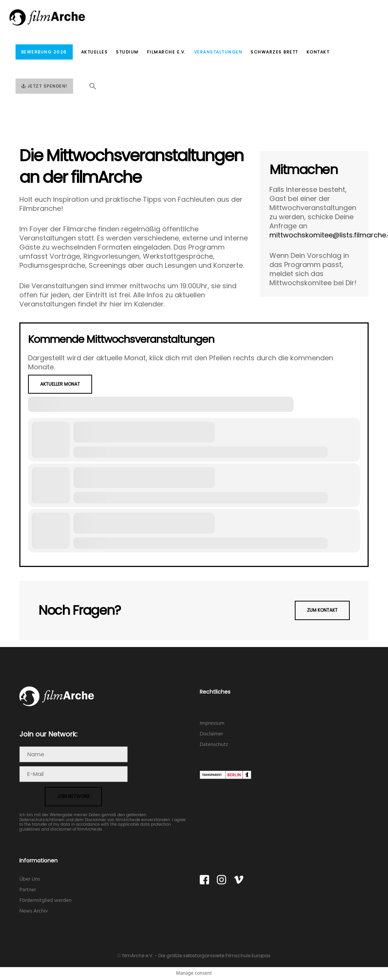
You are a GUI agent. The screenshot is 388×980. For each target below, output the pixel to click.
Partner (28, 890)
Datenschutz (214, 745)
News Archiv (34, 911)
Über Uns (30, 879)
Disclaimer (211, 734)
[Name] (73, 754)
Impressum (212, 723)
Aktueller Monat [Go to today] (60, 384)
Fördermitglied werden (45, 901)
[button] (89, 88)
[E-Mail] (73, 774)
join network (73, 796)
